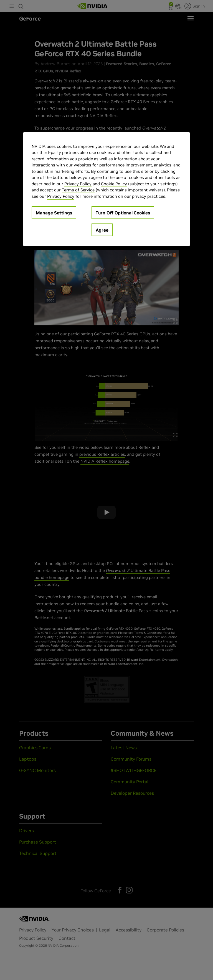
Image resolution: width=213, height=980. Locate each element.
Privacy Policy (78, 184)
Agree (102, 230)
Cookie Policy (114, 184)
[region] (106, 189)
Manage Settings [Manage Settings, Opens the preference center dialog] (54, 213)
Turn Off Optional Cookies (123, 213)
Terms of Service (78, 190)
